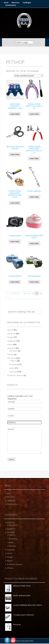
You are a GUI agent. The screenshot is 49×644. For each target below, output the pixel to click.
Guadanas (12, 341)
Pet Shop (11, 358)
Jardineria (11, 348)
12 (24, 293)
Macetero (13, 351)
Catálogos (27, 3)
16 (41, 293)
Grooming (14, 364)
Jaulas (12, 368)
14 (33, 293)
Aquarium (11, 334)
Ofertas (11, 354)
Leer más (15, 114)
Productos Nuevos (15, 375)
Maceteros (13, 525)
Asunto (24, 441)
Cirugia (10, 337)
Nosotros (16, 3)
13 (28, 293)
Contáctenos (11, 5)
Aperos (10, 330)
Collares (13, 361)
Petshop (13, 372)
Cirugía (10, 557)
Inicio (6, 3)
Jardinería (11, 522)
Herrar (10, 344)
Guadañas (11, 529)
